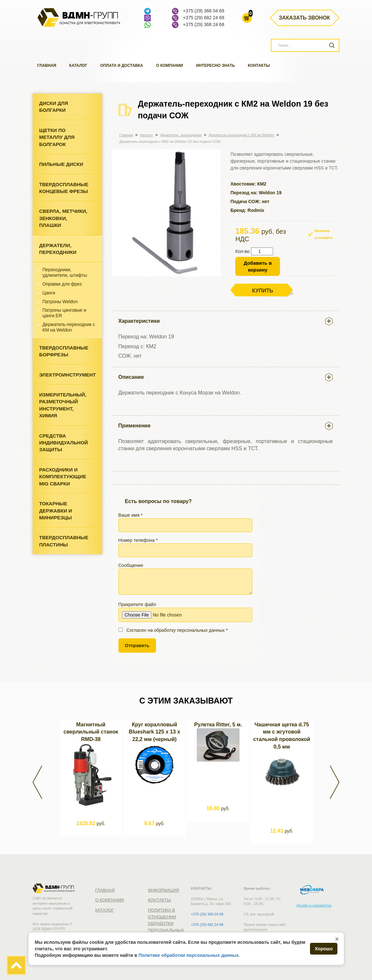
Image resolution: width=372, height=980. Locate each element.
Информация (163, 890)
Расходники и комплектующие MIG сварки (63, 477)
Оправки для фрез (62, 284)
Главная (47, 66)
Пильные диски (61, 164)
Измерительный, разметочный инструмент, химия (63, 405)
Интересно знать (216, 66)
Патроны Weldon (60, 302)
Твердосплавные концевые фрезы (64, 188)
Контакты (259, 66)
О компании (170, 66)
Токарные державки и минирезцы (56, 511)
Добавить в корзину (258, 266)
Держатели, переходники (58, 249)
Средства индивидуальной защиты (63, 443)
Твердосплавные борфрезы (64, 351)
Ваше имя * (185, 522)
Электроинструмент (68, 375)
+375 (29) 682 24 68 (204, 18)
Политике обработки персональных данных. (189, 955)
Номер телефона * (185, 547)
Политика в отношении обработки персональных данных (166, 923)
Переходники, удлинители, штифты (65, 272)
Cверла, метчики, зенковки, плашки (63, 218)
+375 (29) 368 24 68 (204, 24)
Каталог (78, 66)
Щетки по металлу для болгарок (57, 137)
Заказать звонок (305, 18)
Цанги (49, 293)
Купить (263, 291)
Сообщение (185, 579)
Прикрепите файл (185, 612)
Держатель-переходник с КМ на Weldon (69, 327)
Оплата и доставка (122, 66)
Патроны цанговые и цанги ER (64, 313)
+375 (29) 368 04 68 (204, 11)
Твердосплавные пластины (64, 541)
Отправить (137, 646)
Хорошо (324, 949)
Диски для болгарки (54, 107)
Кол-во (242, 251)
